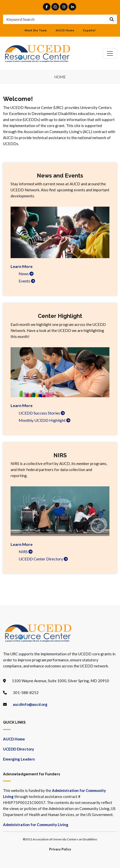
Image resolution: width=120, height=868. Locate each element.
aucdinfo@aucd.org (30, 704)
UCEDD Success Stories (42, 413)
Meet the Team (36, 30)
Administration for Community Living (36, 825)
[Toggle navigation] (110, 53)
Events (27, 281)
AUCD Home (65, 30)
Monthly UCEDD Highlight (44, 420)
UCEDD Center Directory (43, 559)
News (26, 274)
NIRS (26, 552)
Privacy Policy (60, 849)
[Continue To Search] (112, 19)
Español (89, 30)
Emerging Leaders (19, 759)
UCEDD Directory (19, 749)
